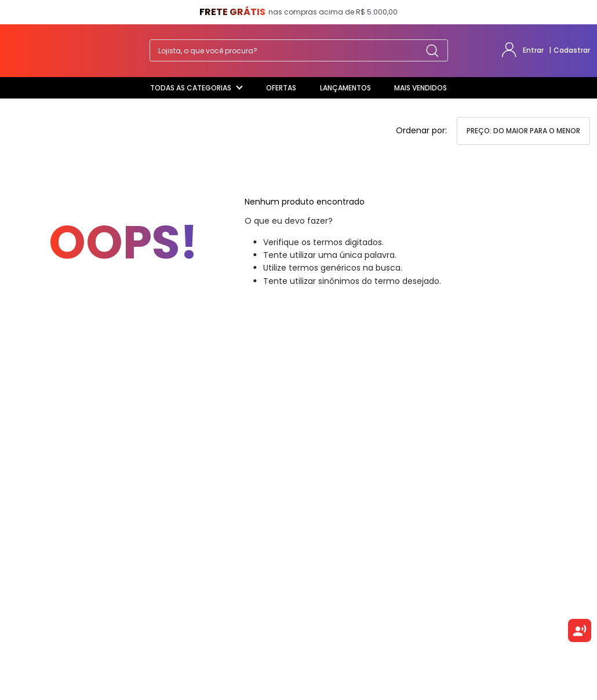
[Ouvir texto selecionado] (580, 630)
